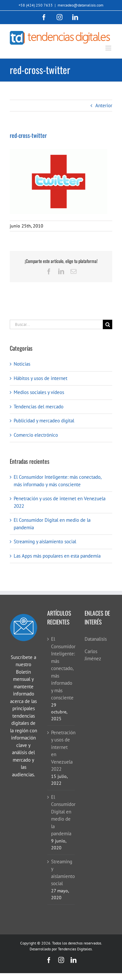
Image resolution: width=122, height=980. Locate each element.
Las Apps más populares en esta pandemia (57, 556)
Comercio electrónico (36, 435)
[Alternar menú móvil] (109, 48)
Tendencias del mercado (39, 407)
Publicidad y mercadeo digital (44, 421)
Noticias (22, 364)
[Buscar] (108, 324)
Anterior (104, 105)
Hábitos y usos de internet (41, 378)
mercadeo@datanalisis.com (81, 5)
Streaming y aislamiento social (45, 541)
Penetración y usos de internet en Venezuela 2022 (61, 751)
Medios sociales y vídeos (39, 392)
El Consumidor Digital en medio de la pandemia (61, 815)
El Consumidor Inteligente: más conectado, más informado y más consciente (61, 668)
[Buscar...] (56, 324)
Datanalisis (96, 639)
